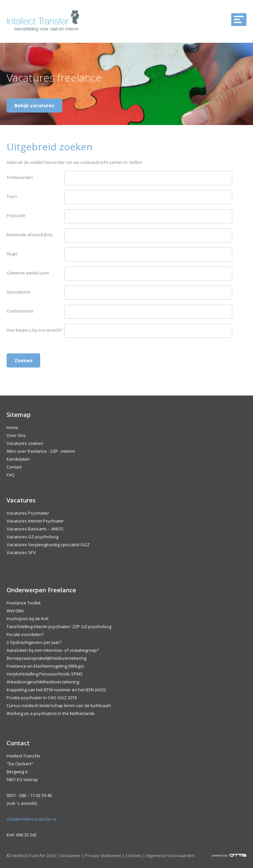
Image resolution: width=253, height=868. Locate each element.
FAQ (11, 475)
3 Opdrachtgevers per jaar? (34, 642)
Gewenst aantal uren (28, 273)
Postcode (16, 216)
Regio (12, 254)
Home (13, 427)
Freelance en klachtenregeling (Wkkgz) (45, 666)
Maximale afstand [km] (29, 235)
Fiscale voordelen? (25, 634)
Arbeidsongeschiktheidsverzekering (43, 682)
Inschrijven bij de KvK (28, 619)
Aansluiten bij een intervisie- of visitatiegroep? (53, 650)
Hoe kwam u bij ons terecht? (35, 330)
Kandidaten (18, 459)
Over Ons (16, 435)
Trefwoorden (20, 177)
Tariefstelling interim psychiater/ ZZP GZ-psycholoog (59, 626)
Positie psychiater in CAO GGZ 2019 (42, 698)
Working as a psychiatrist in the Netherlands (51, 713)
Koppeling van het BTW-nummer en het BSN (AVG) (56, 690)
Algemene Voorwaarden (170, 855)
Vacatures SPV (21, 552)
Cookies (134, 855)
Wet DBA (15, 611)
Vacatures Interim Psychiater (35, 521)
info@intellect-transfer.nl (31, 819)
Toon (12, 196)
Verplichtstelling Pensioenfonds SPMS (45, 674)
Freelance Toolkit (24, 603)
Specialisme (19, 292)
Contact (14, 467)
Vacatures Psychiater (28, 513)
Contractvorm (20, 311)
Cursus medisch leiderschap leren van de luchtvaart (59, 705)
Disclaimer (70, 855)
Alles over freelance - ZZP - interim (41, 451)
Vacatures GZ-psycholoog (32, 537)
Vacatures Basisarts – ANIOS (35, 529)
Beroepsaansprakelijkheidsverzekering (46, 658)
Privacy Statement (103, 855)
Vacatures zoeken (25, 443)
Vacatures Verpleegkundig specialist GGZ (48, 545)
